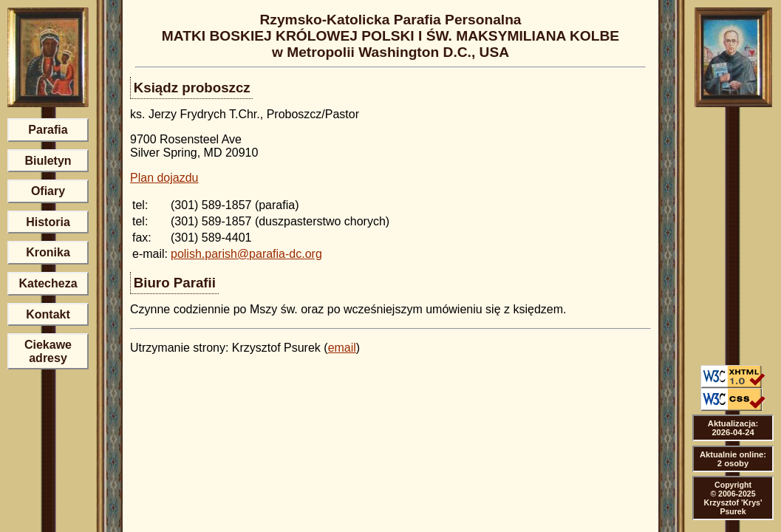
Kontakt (48, 314)
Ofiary (48, 191)
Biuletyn (48, 161)
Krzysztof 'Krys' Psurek (733, 507)
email (342, 348)
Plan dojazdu (164, 178)
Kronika (48, 252)
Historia (48, 222)
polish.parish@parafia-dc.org (246, 254)
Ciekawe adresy (48, 351)
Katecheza (48, 283)
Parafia (48, 130)
